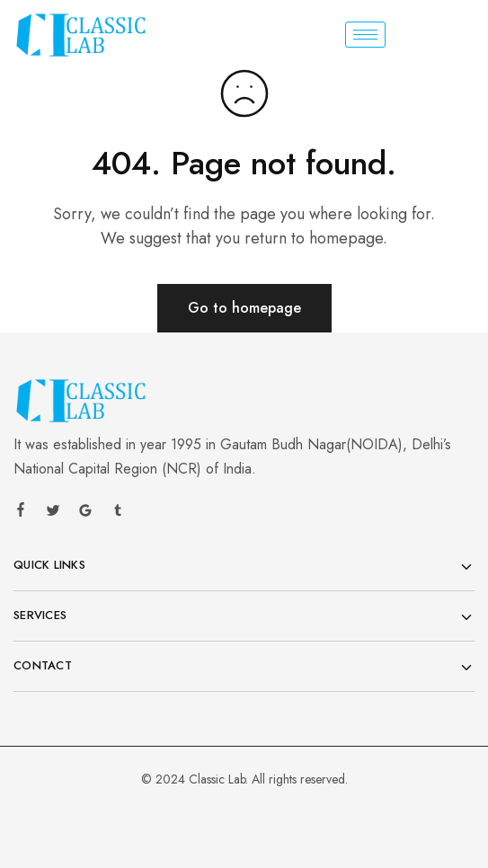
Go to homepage (244, 308)
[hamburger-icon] (365, 35)
